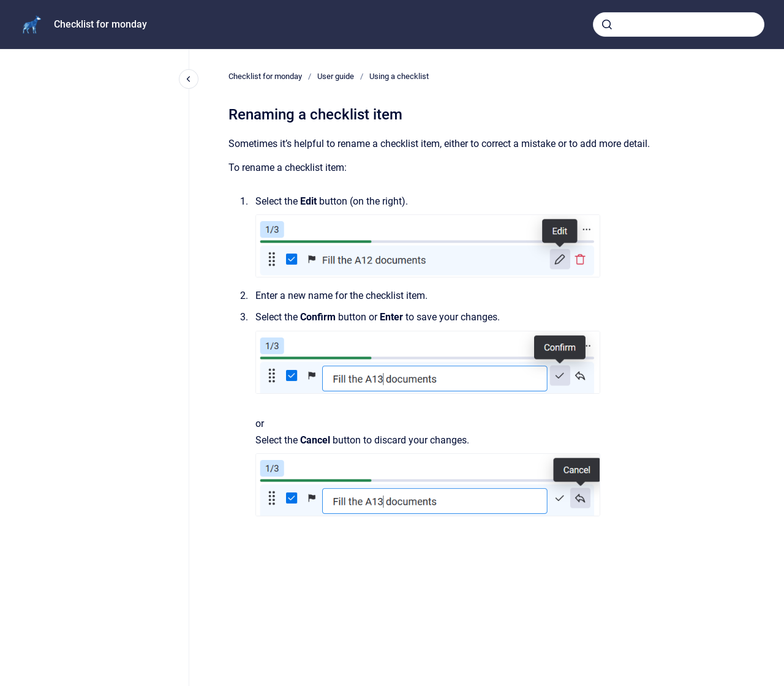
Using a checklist (399, 76)
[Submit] (607, 24)
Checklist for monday (100, 24)
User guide (336, 76)
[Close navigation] (189, 79)
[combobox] (679, 24)
